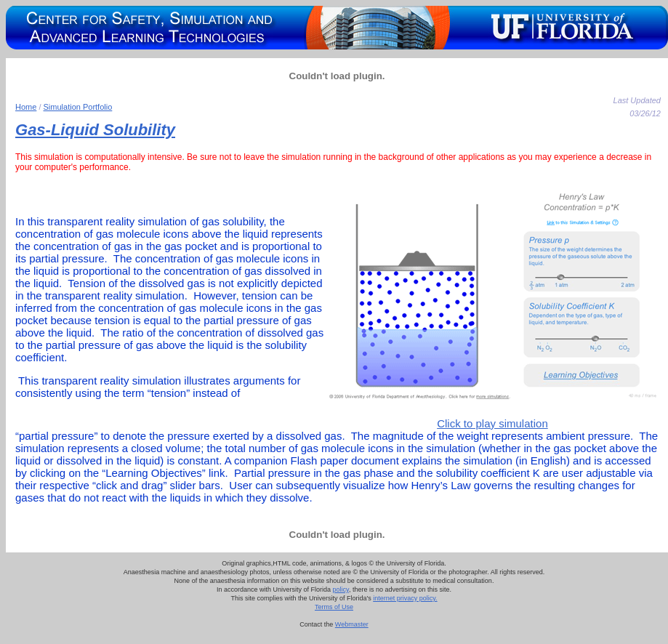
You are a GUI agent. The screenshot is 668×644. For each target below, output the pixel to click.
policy (341, 589)
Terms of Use (334, 607)
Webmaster (352, 624)
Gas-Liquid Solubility (95, 130)
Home (26, 107)
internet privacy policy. (405, 598)
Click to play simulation (492, 423)
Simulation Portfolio (78, 107)
